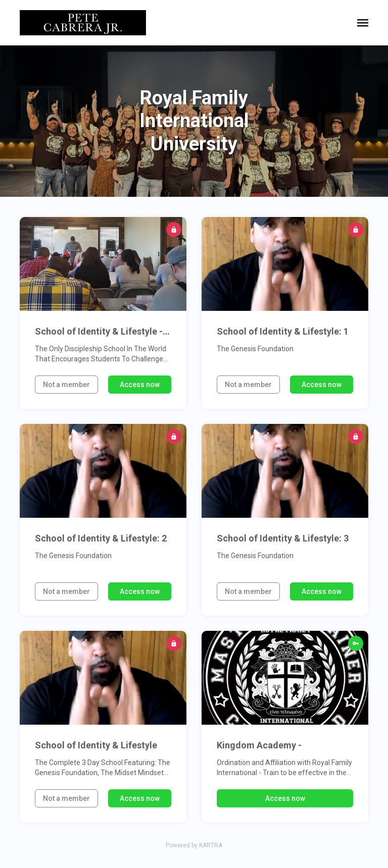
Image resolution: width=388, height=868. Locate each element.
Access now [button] (140, 385)
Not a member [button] (66, 385)
